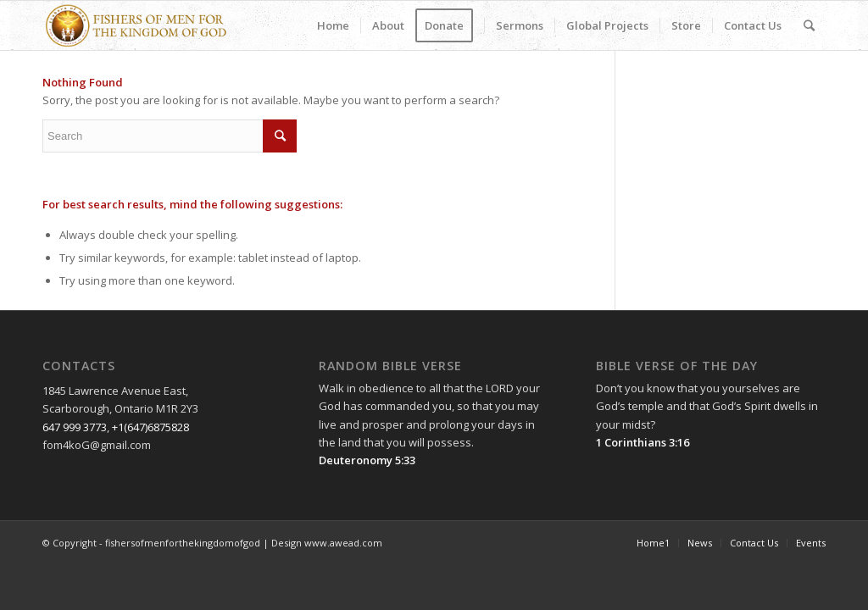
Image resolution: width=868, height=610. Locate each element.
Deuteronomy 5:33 (367, 460)
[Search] (809, 25)
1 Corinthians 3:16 (643, 442)
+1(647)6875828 (150, 427)
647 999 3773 (75, 427)
